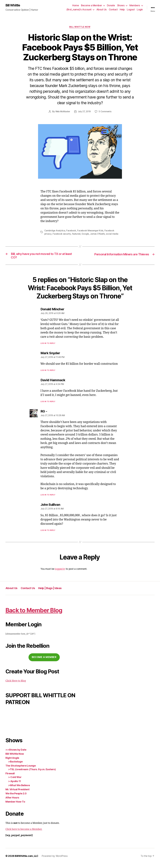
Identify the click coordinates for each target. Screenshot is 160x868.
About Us (102, 10)
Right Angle (12, 762)
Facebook (72, 231)
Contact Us (28, 592)
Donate (111, 6)
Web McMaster (62, 112)
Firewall (10, 778)
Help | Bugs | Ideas (51, 592)
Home (76, 6)
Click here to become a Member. (24, 834)
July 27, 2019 (85, 112)
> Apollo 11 (15, 786)
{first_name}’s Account (79, 10)
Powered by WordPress (55, 860)
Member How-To (15, 806)
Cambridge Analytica (55, 231)
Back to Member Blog (37, 614)
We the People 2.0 (16, 798)
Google (86, 234)
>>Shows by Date (16, 754)
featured (77, 234)
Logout (131, 10)
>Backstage (15, 766)
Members (135, 6)
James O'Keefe (98, 234)
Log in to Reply (48, 347)
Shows (121, 6)
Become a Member (92, 6)
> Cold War (15, 781)
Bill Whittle (13, 5)
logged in (60, 573)
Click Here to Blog (16, 685)
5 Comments (105, 112)
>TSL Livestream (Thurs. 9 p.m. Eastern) (32, 774)
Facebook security (62, 234)
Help (122, 10)
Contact (113, 10)
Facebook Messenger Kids (91, 231)
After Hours (12, 802)
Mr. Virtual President (17, 794)
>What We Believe (19, 790)
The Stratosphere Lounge (21, 770)
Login (140, 10)
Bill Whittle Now (80, 27)
